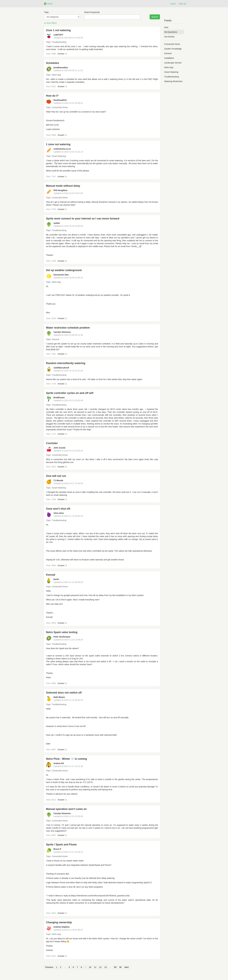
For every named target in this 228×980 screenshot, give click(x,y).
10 (90, 967)
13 (106, 967)
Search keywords (92, 12)
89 (115, 967)
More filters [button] (52, 23)
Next (127, 967)
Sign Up (182, 4)
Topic (46, 12)
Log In (173, 4)
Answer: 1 (62, 54)
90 (120, 967)
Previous (49, 967)
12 (100, 967)
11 (95, 967)
